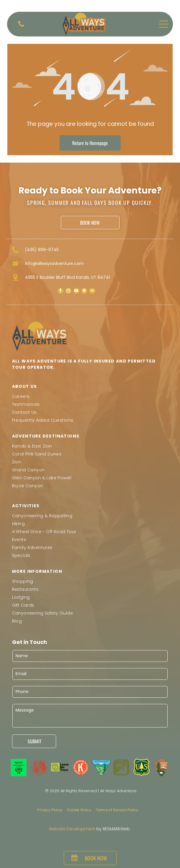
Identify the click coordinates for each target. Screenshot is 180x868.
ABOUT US (25, 386)
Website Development (72, 829)
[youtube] (76, 292)
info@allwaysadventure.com (54, 263)
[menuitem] (90, 397)
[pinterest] (84, 292)
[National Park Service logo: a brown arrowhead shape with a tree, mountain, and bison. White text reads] (162, 767)
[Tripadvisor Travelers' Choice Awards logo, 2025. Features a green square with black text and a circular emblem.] (19, 767)
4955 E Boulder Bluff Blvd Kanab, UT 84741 (67, 277)
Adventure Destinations (46, 436)
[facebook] (60, 292)
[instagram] (68, 292)
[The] (60, 767)
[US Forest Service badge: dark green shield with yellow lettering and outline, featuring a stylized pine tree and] (141, 767)
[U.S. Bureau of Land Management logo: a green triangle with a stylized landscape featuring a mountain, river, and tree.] (101, 767)
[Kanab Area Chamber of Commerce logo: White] (81, 767)
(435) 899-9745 (42, 250)
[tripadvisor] (92, 292)
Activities (26, 506)
